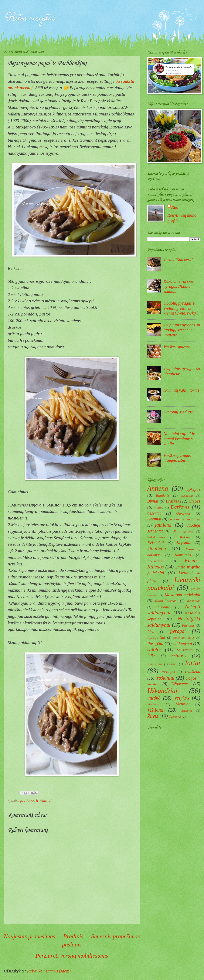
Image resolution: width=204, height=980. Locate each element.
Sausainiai (185, 650)
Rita (175, 207)
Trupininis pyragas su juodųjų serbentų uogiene (182, 330)
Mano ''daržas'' (166, 601)
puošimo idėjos (184, 638)
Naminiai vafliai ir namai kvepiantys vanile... (179, 439)
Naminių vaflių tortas (181, 390)
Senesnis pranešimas (116, 936)
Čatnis (159, 508)
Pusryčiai (155, 644)
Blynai (153, 501)
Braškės (172, 501)
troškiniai (44, 800)
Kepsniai (184, 543)
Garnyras (183, 513)
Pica (151, 632)
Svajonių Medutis (178, 412)
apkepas (193, 489)
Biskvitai (187, 496)
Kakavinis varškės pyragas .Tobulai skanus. (179, 286)
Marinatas (193, 601)
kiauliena (157, 549)
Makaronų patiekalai (182, 595)
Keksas (185, 537)
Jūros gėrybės (184, 531)
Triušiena (192, 672)
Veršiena (154, 704)
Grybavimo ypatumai (184, 519)
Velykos (182, 698)
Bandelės (163, 495)
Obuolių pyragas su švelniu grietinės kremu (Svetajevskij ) (181, 308)
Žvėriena (175, 717)
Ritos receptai (29, 18)
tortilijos (168, 672)
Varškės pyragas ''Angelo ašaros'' (177, 458)
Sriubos (179, 656)
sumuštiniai (155, 664)
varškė (154, 698)
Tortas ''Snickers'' (178, 260)
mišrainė (163, 607)
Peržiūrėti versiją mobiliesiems (72, 956)
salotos (154, 649)
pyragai (178, 631)
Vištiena (155, 710)
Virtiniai (183, 704)
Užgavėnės (180, 684)
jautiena (27, 800)
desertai (154, 513)
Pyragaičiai (156, 637)
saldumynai (182, 644)
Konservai (155, 561)
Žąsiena (187, 710)
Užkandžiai (162, 691)
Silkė (151, 656)
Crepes (194, 501)
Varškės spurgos (177, 347)
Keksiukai (156, 543)
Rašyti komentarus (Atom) (49, 971)
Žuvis (153, 716)
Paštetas (188, 625)
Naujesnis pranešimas (29, 936)
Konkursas (183, 555)
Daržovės (180, 507)
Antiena (158, 488)
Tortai (192, 663)
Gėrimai (154, 519)
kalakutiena (156, 537)
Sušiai (173, 664)
